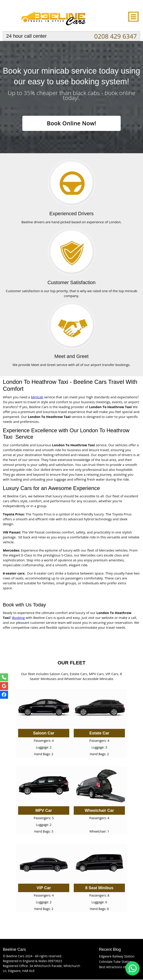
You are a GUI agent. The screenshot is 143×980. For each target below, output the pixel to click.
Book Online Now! (71, 124)
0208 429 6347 (116, 36)
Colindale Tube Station (115, 962)
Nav (133, 17)
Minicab (37, 397)
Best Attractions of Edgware (119, 967)
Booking (18, 618)
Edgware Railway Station (117, 957)
